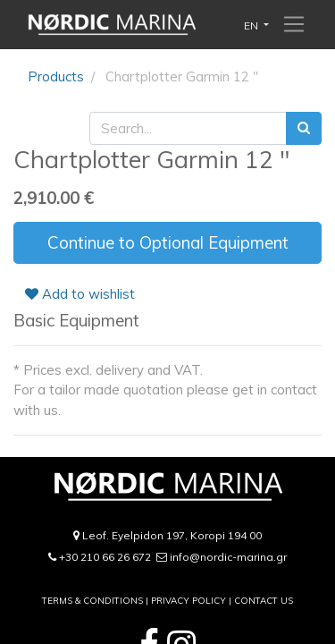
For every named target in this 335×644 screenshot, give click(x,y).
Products (56, 76)
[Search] (304, 128)
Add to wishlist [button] (80, 294)
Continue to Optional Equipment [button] (168, 242)
